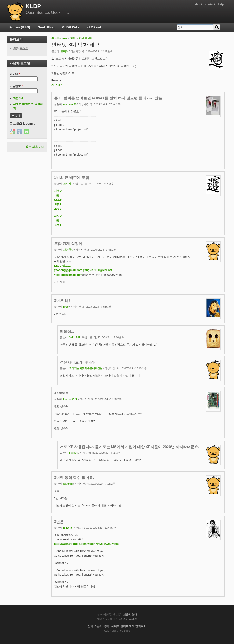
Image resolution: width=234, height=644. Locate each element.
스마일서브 (130, 619)
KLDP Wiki (70, 27)
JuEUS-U (74, 337)
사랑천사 (68, 250)
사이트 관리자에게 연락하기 (129, 626)
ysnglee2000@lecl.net (98, 270)
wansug (68, 484)
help (221, 4)
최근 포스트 (20, 49)
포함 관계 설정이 (68, 244)
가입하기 (19, 98)
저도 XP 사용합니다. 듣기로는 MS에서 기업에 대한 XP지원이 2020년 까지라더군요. (130, 447)
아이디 (15, 74)
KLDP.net (94, 27)
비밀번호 (16, 86)
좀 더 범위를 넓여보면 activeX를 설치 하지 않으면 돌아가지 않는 (108, 98)
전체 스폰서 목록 (98, 626)
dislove (73, 453)
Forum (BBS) (20, 27)
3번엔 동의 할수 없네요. (74, 478)
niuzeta (68, 528)
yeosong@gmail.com (68, 270)
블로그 (66, 266)
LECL (58, 266)
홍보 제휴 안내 (35, 147)
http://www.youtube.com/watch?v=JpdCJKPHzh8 (87, 544)
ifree (66, 307)
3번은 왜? (62, 301)
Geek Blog (46, 27)
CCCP (58, 200)
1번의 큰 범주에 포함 (72, 178)
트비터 (64, 51)
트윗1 (58, 204)
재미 (73, 38)
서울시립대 (130, 615)
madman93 (70, 104)
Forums (62, 38)
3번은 (59, 522)
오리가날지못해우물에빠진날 (86, 368)
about (198, 4)
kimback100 (70, 399)
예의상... (67, 331)
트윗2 (58, 209)
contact (210, 4)
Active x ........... (67, 393)
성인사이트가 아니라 (77, 362)
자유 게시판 (86, 38)
